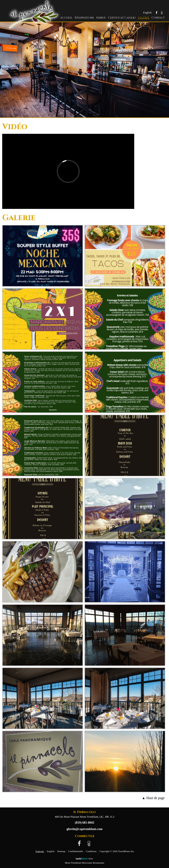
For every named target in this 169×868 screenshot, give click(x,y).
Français (40, 851)
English (51, 851)
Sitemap (61, 851)
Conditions (91, 851)
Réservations (84, 18)
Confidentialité (76, 851)
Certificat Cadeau (122, 18)
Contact (158, 18)
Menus (101, 18)
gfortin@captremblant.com (84, 829)
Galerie (143, 18)
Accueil (66, 18)
